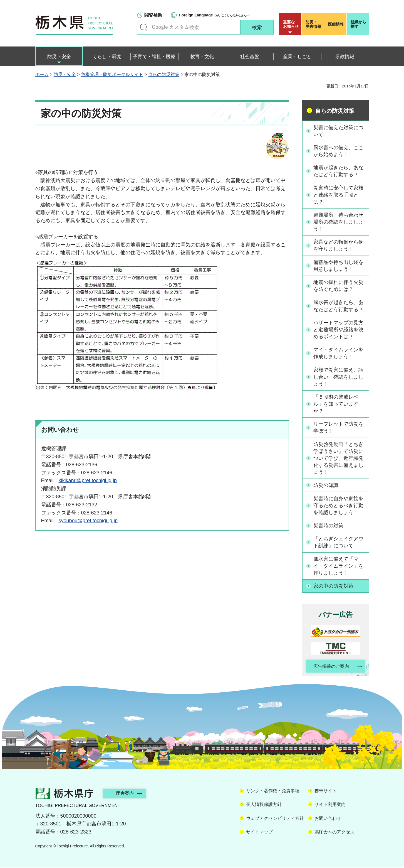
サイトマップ (259, 833)
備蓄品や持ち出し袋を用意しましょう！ (339, 266)
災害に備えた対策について (339, 131)
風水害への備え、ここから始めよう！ (339, 151)
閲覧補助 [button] (153, 15)
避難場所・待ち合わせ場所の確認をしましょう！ (339, 222)
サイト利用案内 (330, 805)
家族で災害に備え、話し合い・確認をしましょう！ (339, 377)
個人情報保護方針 (264, 805)
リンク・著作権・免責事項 (273, 791)
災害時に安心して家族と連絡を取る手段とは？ (339, 195)
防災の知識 (326, 486)
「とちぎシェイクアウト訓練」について (339, 542)
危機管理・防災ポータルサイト (112, 74)
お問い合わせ (328, 819)
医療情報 (336, 24)
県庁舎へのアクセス (334, 833)
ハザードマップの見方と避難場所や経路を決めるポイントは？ (339, 330)
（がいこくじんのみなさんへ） (215, 15)
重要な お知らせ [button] (291, 24)
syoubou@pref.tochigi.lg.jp (88, 521)
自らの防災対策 (164, 74)
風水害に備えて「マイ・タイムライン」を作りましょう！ (339, 566)
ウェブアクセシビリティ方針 (275, 819)
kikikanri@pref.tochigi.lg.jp (88, 480)
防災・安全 (65, 74)
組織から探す (358, 24)
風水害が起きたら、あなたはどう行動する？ (339, 306)
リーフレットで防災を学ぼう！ (339, 428)
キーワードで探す (144, 27)
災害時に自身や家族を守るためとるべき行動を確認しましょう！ (339, 506)
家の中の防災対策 (334, 586)
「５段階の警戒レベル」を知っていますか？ (336, 404)
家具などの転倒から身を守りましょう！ (339, 246)
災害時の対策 (329, 526)
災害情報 (314, 24)
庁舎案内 (126, 794)
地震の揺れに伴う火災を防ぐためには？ (339, 286)
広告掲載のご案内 (331, 667)
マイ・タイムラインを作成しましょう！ (339, 353)
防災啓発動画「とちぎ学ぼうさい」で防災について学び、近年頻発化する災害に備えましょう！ (339, 459)
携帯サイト (326, 791)
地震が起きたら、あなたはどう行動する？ (339, 171)
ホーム (42, 74)
